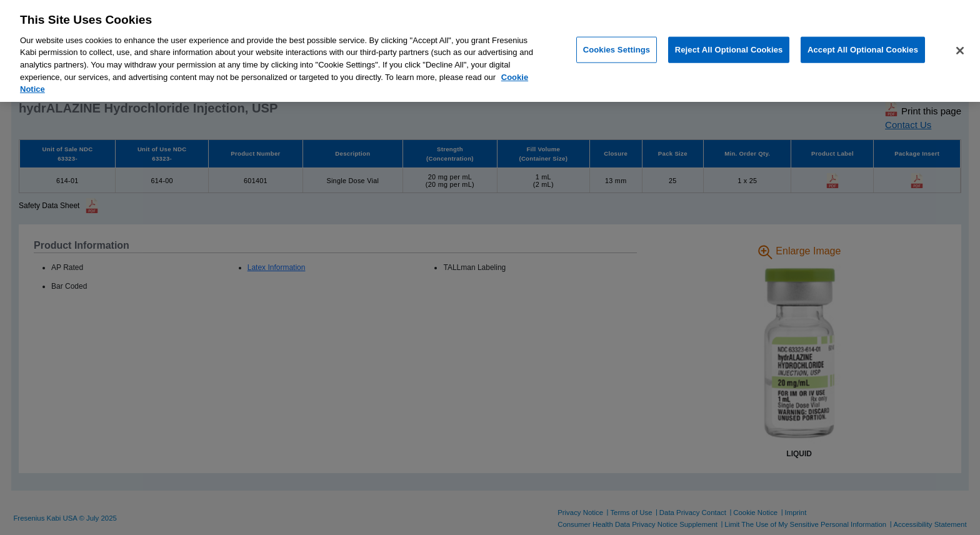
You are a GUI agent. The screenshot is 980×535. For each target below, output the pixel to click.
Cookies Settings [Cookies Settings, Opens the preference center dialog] (617, 50)
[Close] (960, 51)
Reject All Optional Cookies (729, 50)
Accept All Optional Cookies (863, 50)
